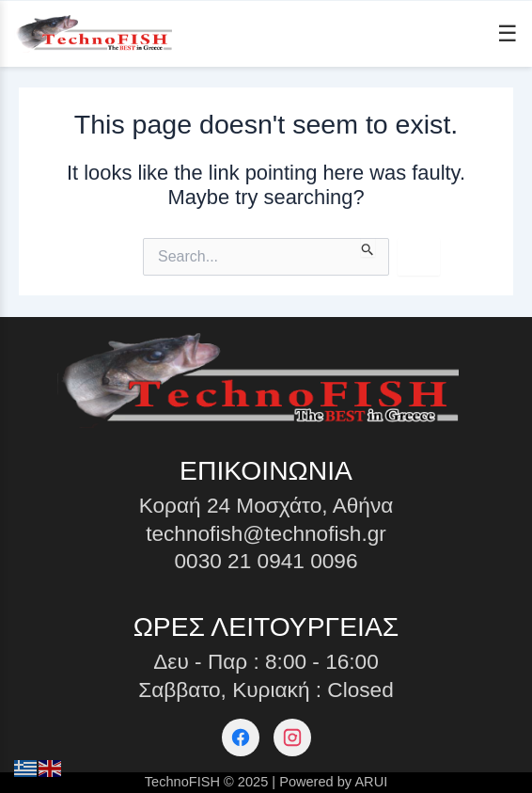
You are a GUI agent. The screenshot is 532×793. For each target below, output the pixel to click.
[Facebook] (241, 737)
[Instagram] (292, 737)
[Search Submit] (368, 247)
